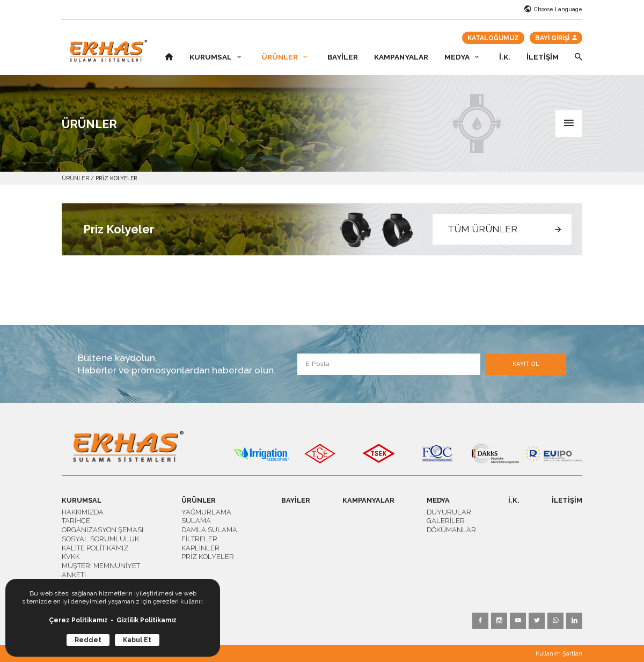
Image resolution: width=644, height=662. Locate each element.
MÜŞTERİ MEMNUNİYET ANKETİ (101, 570)
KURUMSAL (215, 57)
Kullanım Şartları (559, 654)
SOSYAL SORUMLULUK (100, 539)
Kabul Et (137, 640)
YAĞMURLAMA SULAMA (206, 517)
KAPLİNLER (200, 548)
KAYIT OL (526, 364)
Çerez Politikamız (78, 620)
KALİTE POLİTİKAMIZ (95, 548)
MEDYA (462, 57)
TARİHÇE (76, 521)
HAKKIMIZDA (83, 512)
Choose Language (553, 9)
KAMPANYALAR (401, 57)
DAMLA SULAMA (209, 530)
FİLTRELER (199, 539)
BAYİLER (343, 57)
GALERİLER (446, 521)
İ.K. (505, 57)
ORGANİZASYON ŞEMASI (103, 530)
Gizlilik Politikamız (147, 620)
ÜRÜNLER (284, 57)
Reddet (88, 640)
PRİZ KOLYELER (116, 178)
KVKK (71, 557)
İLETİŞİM (543, 57)
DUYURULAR (449, 512)
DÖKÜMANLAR (451, 530)
